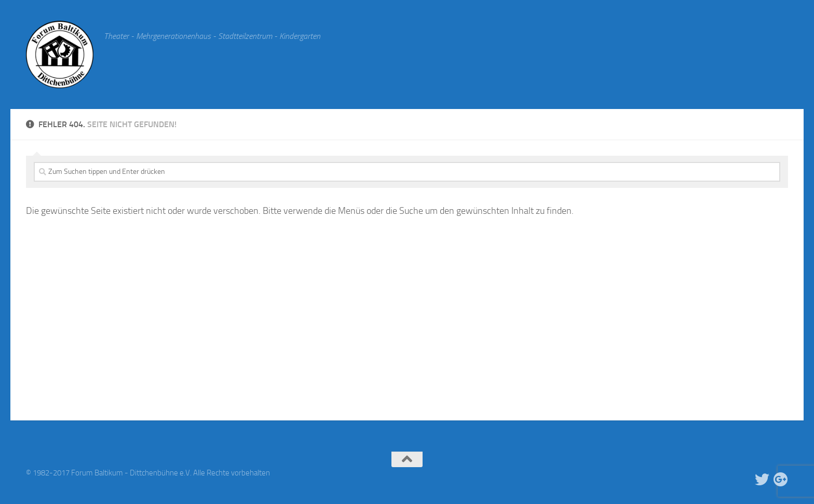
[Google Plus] (781, 480)
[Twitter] (762, 480)
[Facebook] (743, 480)
